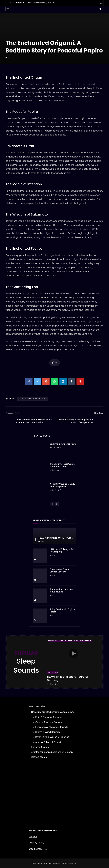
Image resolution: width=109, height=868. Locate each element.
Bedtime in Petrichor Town (63, 444)
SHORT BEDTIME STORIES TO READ (33, 399)
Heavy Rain (53, 641)
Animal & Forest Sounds (49, 742)
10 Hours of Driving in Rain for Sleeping (63, 551)
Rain (76, 641)
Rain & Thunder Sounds (48, 717)
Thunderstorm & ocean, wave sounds (62, 591)
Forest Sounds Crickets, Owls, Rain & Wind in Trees (43, 3)
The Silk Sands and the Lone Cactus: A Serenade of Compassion (34, 421)
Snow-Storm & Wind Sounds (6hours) (60, 571)
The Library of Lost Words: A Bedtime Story (62, 465)
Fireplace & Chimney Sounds (52, 727)
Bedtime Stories (40, 747)
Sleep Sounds (53, 672)
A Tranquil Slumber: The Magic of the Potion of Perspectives (75, 421)
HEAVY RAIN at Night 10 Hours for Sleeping (62, 538)
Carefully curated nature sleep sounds (53, 712)
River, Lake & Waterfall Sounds (52, 737)
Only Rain (69, 641)
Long (61, 641)
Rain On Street (85, 641)
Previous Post (12, 413)
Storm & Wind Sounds (48, 732)
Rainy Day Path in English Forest (62, 611)
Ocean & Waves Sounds (49, 722)
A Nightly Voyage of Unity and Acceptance (62, 485)
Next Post (99, 413)
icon (73, 653)
